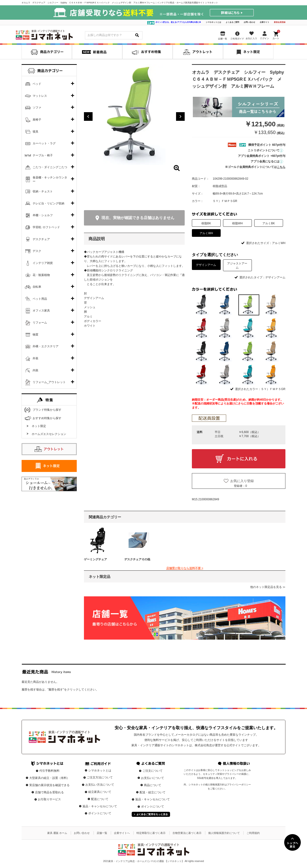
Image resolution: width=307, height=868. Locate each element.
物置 (35, 335)
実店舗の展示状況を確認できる (49, 785)
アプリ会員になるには (267, 161)
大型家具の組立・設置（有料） (49, 778)
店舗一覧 (102, 833)
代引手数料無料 (49, 771)
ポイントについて (100, 813)
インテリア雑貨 (43, 263)
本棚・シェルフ (43, 215)
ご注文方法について (100, 777)
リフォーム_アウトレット (49, 382)
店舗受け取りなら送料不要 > (185, 568)
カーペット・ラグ (44, 143)
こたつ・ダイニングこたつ (50, 167)
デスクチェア (41, 239)
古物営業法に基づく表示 (187, 833)
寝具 (35, 132)
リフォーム (40, 323)
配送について (100, 799)
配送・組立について (153, 792)
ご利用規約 (253, 833)
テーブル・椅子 (43, 155)
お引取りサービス (49, 799)
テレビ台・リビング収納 (48, 203)
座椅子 (37, 120)
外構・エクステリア (46, 346)
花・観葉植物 (41, 275)
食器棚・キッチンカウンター (50, 179)
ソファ (37, 108)
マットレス (40, 96)
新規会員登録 (280, 22)
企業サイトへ (122, 833)
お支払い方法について (100, 785)
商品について (153, 785)
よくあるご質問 (232, 22)
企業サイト (265, 22)
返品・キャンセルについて (100, 806)
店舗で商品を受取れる (49, 792)
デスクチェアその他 (137, 559)
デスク (37, 251)
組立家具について (100, 792)
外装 (35, 358)
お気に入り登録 (242, 481)
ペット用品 (40, 299)
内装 (35, 370)
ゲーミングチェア (95, 559)
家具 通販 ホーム (57, 833)
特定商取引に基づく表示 (151, 833)
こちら (281, 167)
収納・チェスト (43, 191)
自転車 (37, 287)
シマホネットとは (213, 22)
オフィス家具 (41, 311)
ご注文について (153, 771)
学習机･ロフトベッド (46, 227)
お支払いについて (153, 778)
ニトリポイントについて (265, 150)
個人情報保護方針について (224, 833)
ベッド (37, 84)
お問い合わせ (249, 22)
